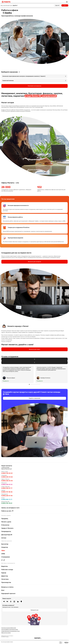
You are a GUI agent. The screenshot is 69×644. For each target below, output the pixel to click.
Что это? (61, 643)
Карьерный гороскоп (8, 593)
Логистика (5, 579)
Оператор (5, 547)
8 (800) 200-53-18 (7, 484)
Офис (3, 550)
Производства (6, 582)
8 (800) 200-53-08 (7, 477)
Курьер (4, 573)
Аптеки (4, 538)
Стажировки (6, 557)
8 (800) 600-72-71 (7, 499)
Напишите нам (35, 610)
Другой (57, 5)
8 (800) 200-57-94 (7, 496)
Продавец (5, 519)
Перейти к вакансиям (35, 398)
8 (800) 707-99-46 (7, 492)
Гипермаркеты (6, 531)
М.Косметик (5, 525)
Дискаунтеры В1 (7, 535)
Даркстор (5, 576)
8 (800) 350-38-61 (7, 503)
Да (65, 5)
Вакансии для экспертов (34, 262)
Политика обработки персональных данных (10, 630)
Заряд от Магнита (7, 528)
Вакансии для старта (34, 349)
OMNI (3, 554)
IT (3, 560)
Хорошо (66, 642)
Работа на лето (7, 511)
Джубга (8, 13)
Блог (3, 590)
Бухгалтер (5, 544)
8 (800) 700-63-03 (7, 473)
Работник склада (7, 570)
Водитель (5, 566)
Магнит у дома (6, 522)
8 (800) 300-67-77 (7, 488)
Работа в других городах (6, 633)
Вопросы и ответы (7, 587)
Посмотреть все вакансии (34, 86)
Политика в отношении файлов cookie (9, 628)
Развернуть (6, 381)
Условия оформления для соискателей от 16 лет (11, 631)
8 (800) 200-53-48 (7, 481)
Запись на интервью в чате (10, 508)
